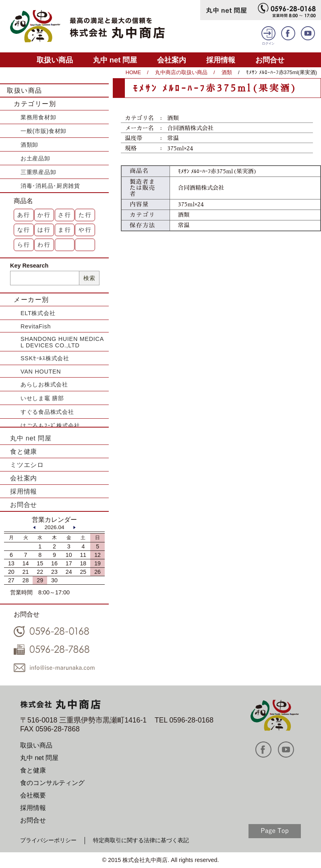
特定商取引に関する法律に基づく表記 (141, 840)
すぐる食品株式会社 (47, 412)
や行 (85, 230)
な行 (24, 230)
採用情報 (221, 60)
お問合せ (270, 60)
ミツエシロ (27, 465)
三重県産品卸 (38, 172)
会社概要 (33, 795)
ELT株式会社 (38, 313)
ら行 (24, 245)
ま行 (65, 230)
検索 (89, 278)
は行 (44, 230)
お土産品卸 (35, 158)
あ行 (24, 215)
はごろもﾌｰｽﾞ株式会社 (50, 426)
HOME (133, 72)
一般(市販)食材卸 (43, 131)
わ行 (44, 245)
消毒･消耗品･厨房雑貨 (50, 186)
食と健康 (24, 452)
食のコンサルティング (52, 783)
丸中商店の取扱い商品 (181, 72)
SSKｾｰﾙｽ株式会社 (45, 358)
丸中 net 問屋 (115, 60)
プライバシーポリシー (48, 840)
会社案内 (172, 60)
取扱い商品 (55, 60)
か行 (44, 215)
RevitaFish (36, 326)
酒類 (227, 72)
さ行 (65, 215)
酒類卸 (29, 145)
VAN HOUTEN (41, 372)
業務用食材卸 (38, 117)
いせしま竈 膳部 (42, 398)
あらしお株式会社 (44, 384)
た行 (85, 215)
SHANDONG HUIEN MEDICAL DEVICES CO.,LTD (62, 342)
